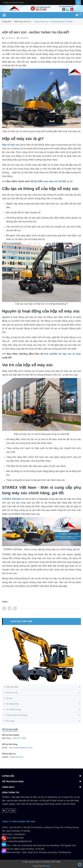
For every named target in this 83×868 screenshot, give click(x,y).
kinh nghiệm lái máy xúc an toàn (62, 354)
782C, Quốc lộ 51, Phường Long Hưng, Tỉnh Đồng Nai (46, 852)
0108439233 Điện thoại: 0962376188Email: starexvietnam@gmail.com (17, 838)
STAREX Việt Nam (12, 499)
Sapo (48, 866)
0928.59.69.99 (17, 757)
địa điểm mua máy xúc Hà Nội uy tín (53, 181)
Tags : (5, 602)
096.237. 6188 (19, 738)
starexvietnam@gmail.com (21, 748)
